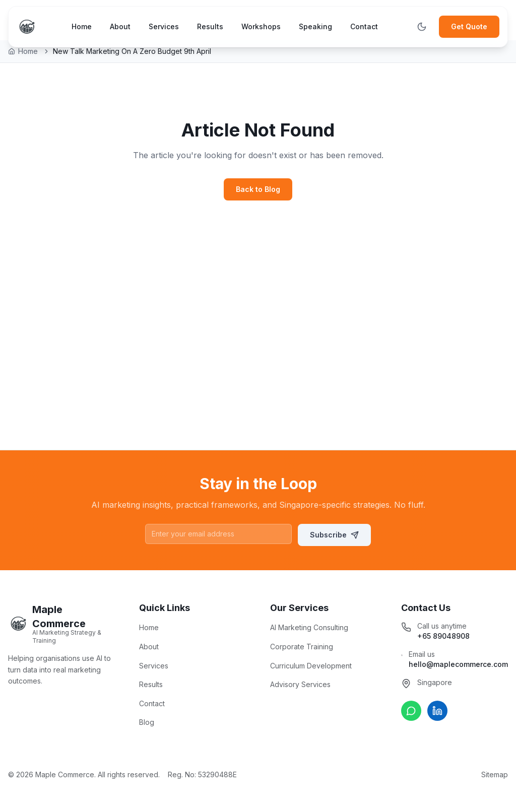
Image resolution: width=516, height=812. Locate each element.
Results (210, 26)
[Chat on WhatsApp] (411, 711)
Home (82, 26)
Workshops (261, 26)
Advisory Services (300, 684)
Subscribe (334, 535)
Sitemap (495, 774)
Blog (147, 722)
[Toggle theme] (422, 27)
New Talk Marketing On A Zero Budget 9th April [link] (132, 51)
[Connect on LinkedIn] (437, 711)
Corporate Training (302, 647)
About (120, 26)
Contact (364, 26)
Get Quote (469, 26)
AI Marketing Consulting (309, 627)
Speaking (315, 26)
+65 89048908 (443, 636)
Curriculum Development (311, 666)
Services (164, 26)
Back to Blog (258, 189)
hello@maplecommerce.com (458, 664)
